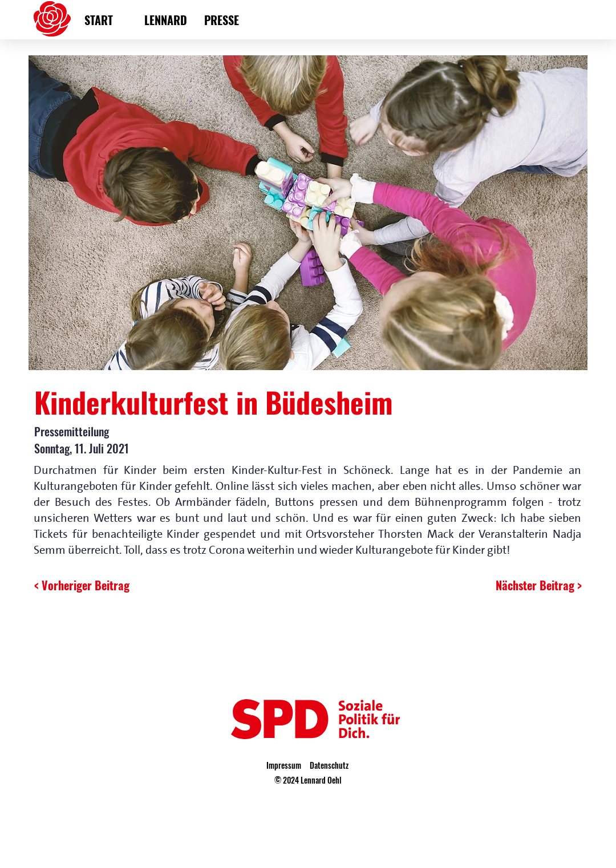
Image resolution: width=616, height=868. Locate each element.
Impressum (284, 765)
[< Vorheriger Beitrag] (83, 585)
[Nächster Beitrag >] (529, 585)
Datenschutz (329, 765)
